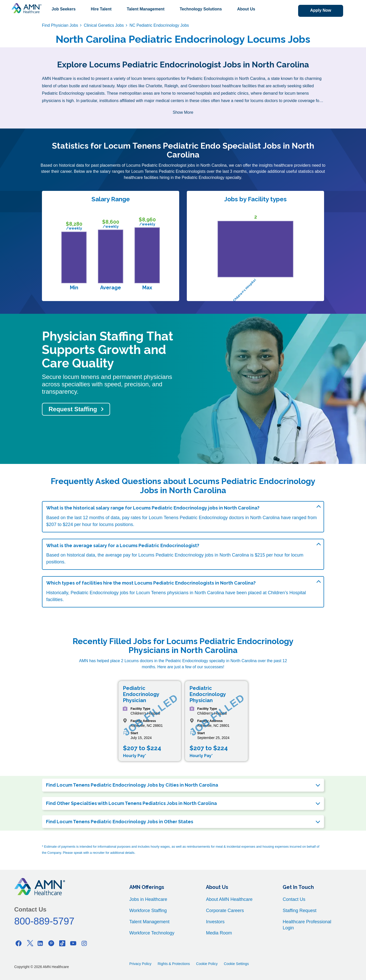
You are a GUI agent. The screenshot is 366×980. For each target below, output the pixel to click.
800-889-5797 (44, 921)
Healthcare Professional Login (307, 925)
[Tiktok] (62, 943)
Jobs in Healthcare (148, 899)
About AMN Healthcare (229, 899)
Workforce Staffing (148, 911)
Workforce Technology (152, 933)
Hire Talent (101, 9)
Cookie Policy (207, 964)
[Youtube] (73, 943)
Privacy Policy (140, 964)
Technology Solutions (201, 9)
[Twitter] (29, 943)
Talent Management (146, 9)
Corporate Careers (225, 911)
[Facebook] (19, 943)
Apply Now (321, 10)
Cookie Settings (236, 964)
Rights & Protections (174, 964)
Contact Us (294, 899)
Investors (215, 922)
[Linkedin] (40, 943)
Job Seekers (64, 9)
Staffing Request (300, 911)
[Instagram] (84, 943)
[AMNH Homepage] (26, 8)
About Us (246, 9)
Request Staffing (73, 409)
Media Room (219, 933)
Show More (183, 112)
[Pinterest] (51, 943)
